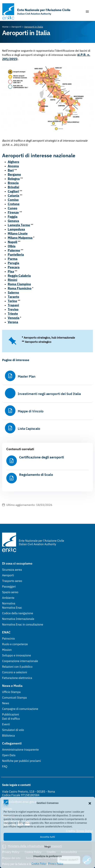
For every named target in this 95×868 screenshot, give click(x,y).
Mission (7, 650)
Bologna (14, 179)
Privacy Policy (56, 864)
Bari (11, 170)
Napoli (12, 242)
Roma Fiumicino (20, 288)
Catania (13, 195)
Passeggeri (9, 587)
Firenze (13, 212)
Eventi (6, 724)
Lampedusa (16, 229)
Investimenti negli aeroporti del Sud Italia (49, 394)
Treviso (13, 309)
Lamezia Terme (19, 225)
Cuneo (12, 208)
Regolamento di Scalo (36, 475)
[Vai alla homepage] (36, 12)
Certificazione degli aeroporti (42, 457)
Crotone (14, 204)
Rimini (12, 280)
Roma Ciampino (19, 284)
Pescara (14, 267)
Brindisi (13, 187)
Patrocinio (9, 639)
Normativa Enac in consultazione (23, 624)
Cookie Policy (39, 864)
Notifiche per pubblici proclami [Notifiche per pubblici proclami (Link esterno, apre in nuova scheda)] (21, 761)
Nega (47, 846)
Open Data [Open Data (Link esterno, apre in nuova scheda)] (9, 755)
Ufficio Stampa (11, 692)
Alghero (13, 162)
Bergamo (14, 174)
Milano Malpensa (20, 238)
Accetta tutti (47, 837)
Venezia (14, 318)
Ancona (13, 166)
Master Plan (27, 376)
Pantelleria (16, 255)
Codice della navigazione (18, 613)
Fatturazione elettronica (17, 678)
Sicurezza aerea (12, 570)
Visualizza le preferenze (47, 856)
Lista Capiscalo (29, 429)
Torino (12, 301)
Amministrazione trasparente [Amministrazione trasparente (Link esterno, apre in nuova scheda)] (20, 750)
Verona (13, 322)
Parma (13, 259)
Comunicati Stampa (14, 698)
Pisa (11, 271)
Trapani (13, 305)
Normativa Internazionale (18, 619)
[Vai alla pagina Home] (5, 27)
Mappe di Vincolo (31, 411)
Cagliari (13, 191)
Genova (13, 221)
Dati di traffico (11, 719)
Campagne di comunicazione (20, 709)
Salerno (13, 292)
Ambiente (8, 598)
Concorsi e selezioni (15, 672)
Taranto (13, 297)
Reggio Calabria (19, 276)
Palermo (14, 250)
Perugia (13, 263)
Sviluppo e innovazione (17, 655)
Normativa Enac (12, 608)
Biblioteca (8, 736)
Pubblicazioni (11, 714)
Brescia (13, 183)
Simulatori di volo (13, 730)
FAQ (5, 766)
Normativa (9, 603)
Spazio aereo (10, 592)
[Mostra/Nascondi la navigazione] (87, 12)
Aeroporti (8, 575)
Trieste (13, 314)
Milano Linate (18, 233)
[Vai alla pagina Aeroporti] (16, 27)
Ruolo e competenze (15, 644)
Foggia (13, 217)
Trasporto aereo (12, 581)
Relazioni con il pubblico (17, 667)
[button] (90, 803)
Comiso (13, 200)
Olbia (12, 246)
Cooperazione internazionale (20, 661)
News (6, 703)
